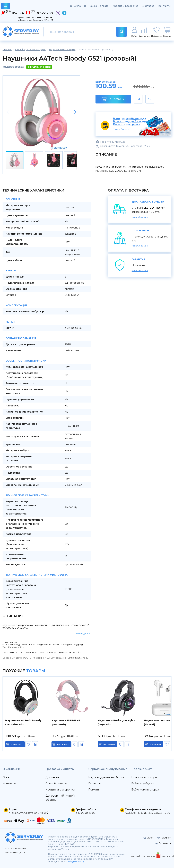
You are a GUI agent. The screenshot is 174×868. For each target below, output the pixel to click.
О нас (7, 777)
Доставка (148, 6)
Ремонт (94, 790)
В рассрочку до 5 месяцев (131, 121)
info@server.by (76, 861)
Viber (148, 838)
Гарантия (95, 783)
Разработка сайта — (143, 856)
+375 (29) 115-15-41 (135, 813)
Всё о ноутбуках (143, 783)
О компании (78, 6)
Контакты (164, 6)
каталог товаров (6, 6)
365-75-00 (45, 13)
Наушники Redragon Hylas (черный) (116, 722)
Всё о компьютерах (145, 790)
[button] (74, 112)
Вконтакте (163, 843)
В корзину (113, 99)
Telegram (164, 838)
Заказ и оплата (99, 6)
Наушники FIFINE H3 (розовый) (66, 722)
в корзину (17, 744)
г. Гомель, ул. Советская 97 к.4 (36, 20)
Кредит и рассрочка (125, 6)
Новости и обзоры (144, 777)
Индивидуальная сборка (106, 777)
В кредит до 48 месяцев (130, 118)
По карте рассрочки (127, 124)
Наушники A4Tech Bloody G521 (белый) (23, 722)
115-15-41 (18, 13)
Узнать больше (121, 129)
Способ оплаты (56, 783)
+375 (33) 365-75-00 (159, 813)
